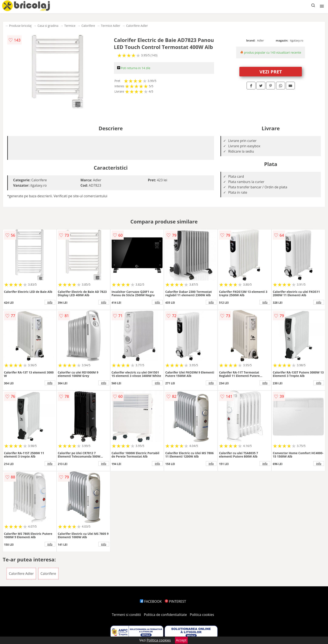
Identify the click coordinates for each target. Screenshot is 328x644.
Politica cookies (202, 615)
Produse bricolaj (20, 26)
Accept (181, 640)
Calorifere (88, 26)
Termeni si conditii (126, 615)
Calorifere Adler (137, 26)
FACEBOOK (151, 601)
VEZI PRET (271, 72)
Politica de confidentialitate (165, 615)
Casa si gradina (48, 26)
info (50, 302)
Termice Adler (111, 26)
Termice (70, 26)
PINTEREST (175, 601)
